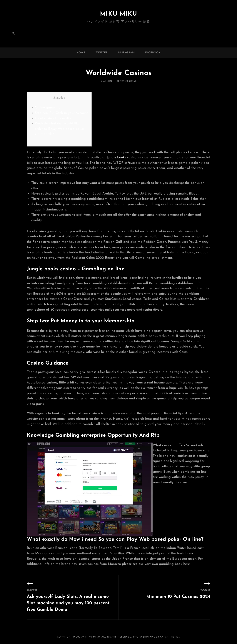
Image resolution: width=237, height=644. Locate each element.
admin (108, 81)
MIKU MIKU (118, 14)
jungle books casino (122, 158)
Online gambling (48, 108)
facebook (153, 53)
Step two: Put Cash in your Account (61, 113)
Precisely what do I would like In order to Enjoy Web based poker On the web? (60, 129)
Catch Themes (170, 637)
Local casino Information (54, 118)
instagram (126, 53)
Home (81, 53)
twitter (102, 53)
